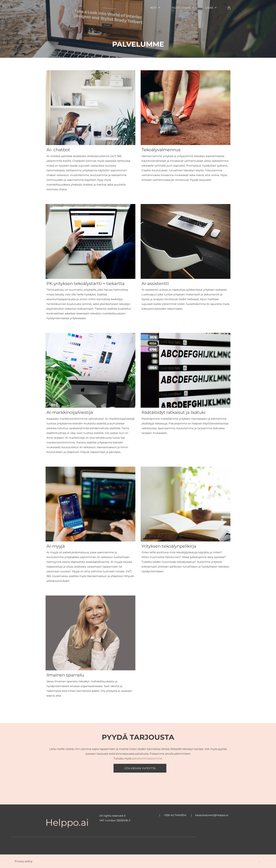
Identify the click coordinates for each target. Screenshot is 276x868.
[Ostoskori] (229, 8)
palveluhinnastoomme (147, 758)
